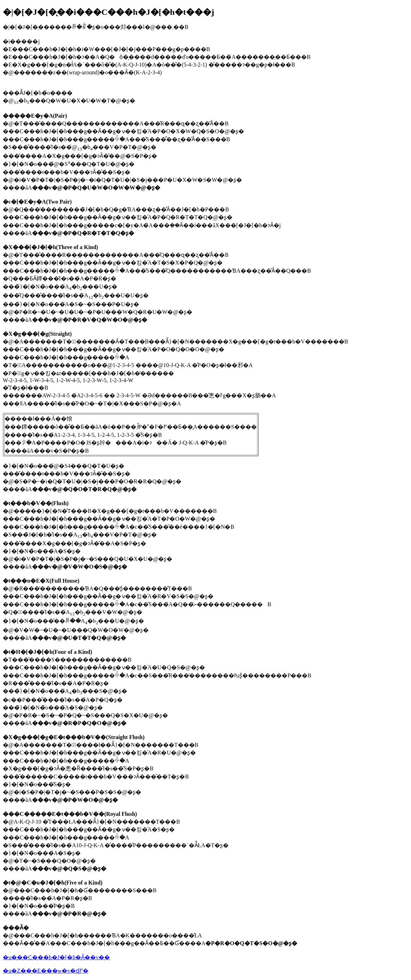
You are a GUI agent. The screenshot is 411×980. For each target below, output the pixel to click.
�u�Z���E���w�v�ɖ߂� (46, 971)
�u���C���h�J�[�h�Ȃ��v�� (56, 957)
